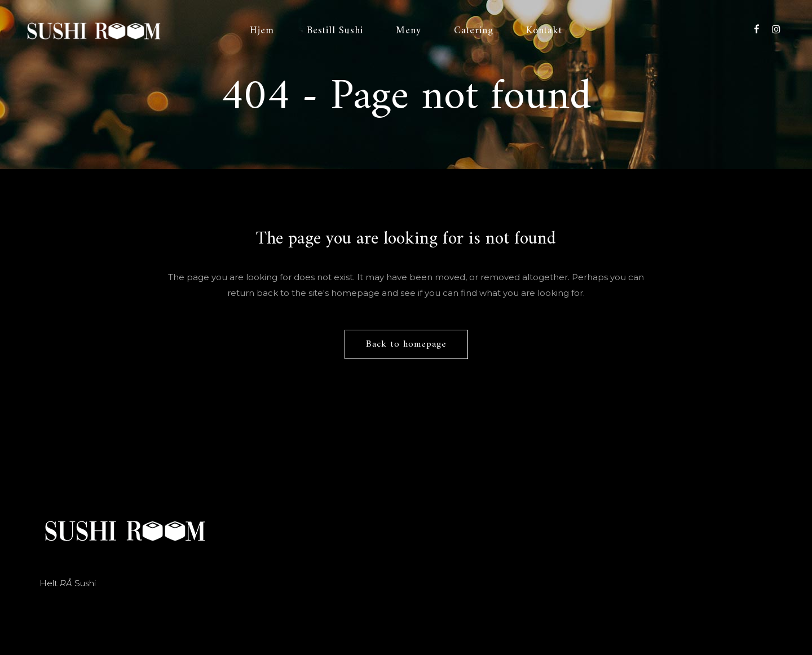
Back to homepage (406, 344)
